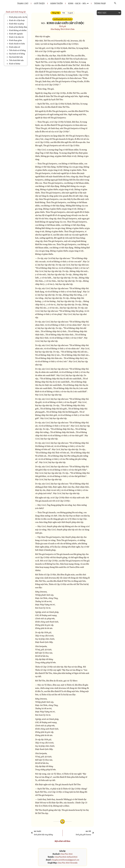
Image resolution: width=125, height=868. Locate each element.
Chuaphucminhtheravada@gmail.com (65, 860)
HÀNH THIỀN (56, 3)
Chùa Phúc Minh (66, 854)
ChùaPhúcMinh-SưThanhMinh (66, 857)
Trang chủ (23, 3)
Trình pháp (100, 3)
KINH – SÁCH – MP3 (78, 3)
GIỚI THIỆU (39, 3)
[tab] (56, 13)
